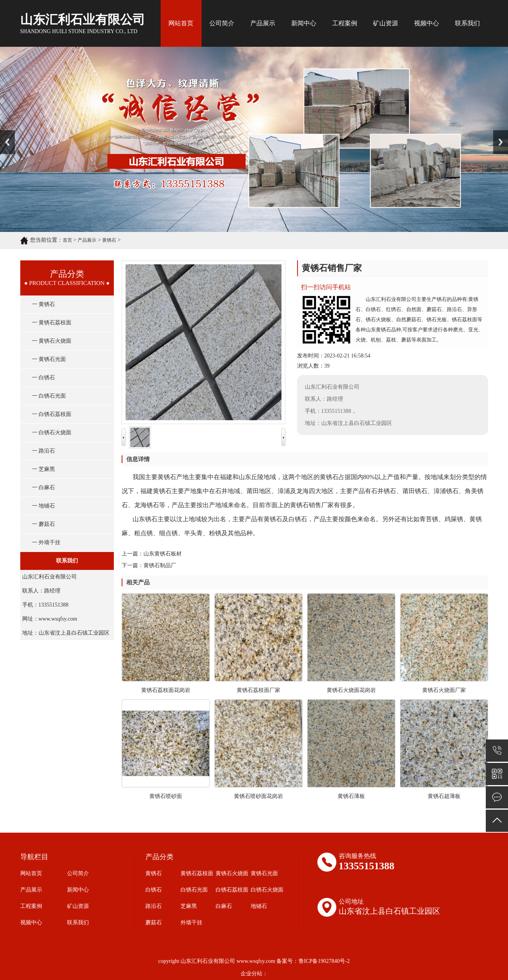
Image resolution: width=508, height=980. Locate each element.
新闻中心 (304, 23)
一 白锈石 (44, 378)
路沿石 (154, 906)
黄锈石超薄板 (444, 796)
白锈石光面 (194, 890)
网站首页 (181, 23)
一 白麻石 (44, 487)
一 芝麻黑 (44, 469)
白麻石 (224, 906)
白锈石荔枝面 (232, 890)
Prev (4, 133)
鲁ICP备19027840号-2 (324, 961)
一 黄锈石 (44, 304)
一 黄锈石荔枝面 (52, 323)
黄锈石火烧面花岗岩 (351, 690)
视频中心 (427, 23)
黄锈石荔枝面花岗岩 (166, 690)
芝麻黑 (189, 906)
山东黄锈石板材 (163, 554)
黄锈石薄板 (351, 796)
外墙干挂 (191, 923)
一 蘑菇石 (44, 524)
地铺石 (259, 906)
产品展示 (263, 23)
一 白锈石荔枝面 (52, 414)
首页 (67, 240)
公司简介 (222, 23)
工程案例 (345, 23)
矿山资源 (386, 23)
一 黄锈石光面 (49, 359)
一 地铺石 (44, 506)
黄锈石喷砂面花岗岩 (258, 796)
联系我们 (467, 23)
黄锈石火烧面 (232, 873)
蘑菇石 (154, 923)
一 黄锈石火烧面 (52, 341)
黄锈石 (109, 240)
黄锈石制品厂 (160, 565)
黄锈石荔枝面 (197, 873)
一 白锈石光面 (49, 396)
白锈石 (154, 890)
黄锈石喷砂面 (166, 796)
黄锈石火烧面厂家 (444, 690)
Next (498, 133)
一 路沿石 (44, 451)
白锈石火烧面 (267, 890)
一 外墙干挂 (46, 542)
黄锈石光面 (264, 873)
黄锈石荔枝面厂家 (258, 690)
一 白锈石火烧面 (52, 433)
